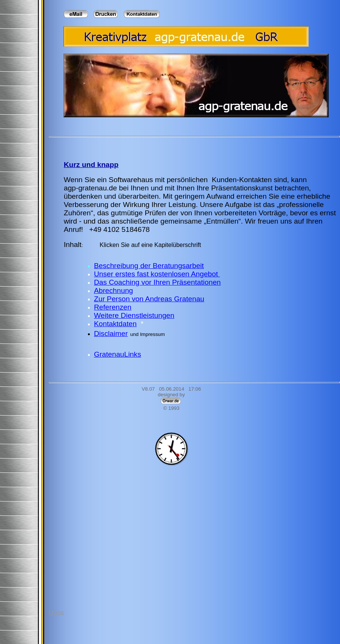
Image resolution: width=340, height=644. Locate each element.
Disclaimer (111, 333)
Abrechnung (113, 291)
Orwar (56, 612)
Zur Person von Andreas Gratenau (149, 299)
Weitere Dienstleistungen (134, 315)
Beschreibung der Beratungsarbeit (149, 266)
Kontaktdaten (115, 324)
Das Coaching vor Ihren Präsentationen (157, 282)
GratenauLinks (118, 354)
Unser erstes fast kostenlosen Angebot (157, 274)
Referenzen (113, 307)
